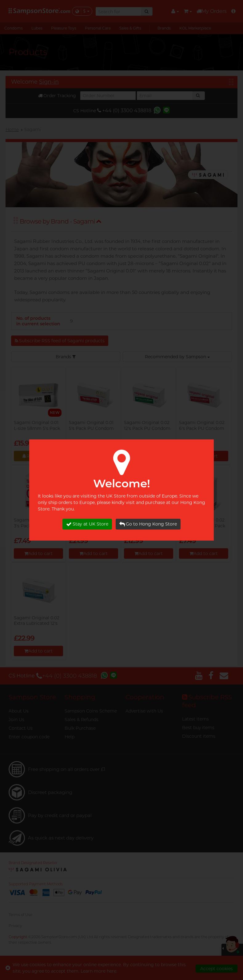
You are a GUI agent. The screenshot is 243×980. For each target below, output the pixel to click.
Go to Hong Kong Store (148, 524)
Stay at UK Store (87, 524)
